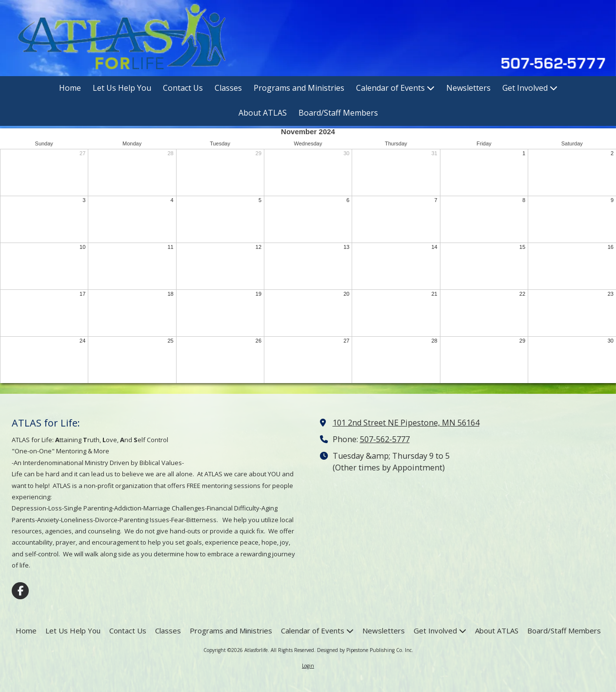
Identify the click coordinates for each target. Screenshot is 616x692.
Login (308, 666)
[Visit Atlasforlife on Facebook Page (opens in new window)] (20, 591)
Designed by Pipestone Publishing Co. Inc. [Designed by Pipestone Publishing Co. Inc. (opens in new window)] (365, 650)
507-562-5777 (385, 439)
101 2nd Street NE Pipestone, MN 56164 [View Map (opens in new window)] (406, 423)
